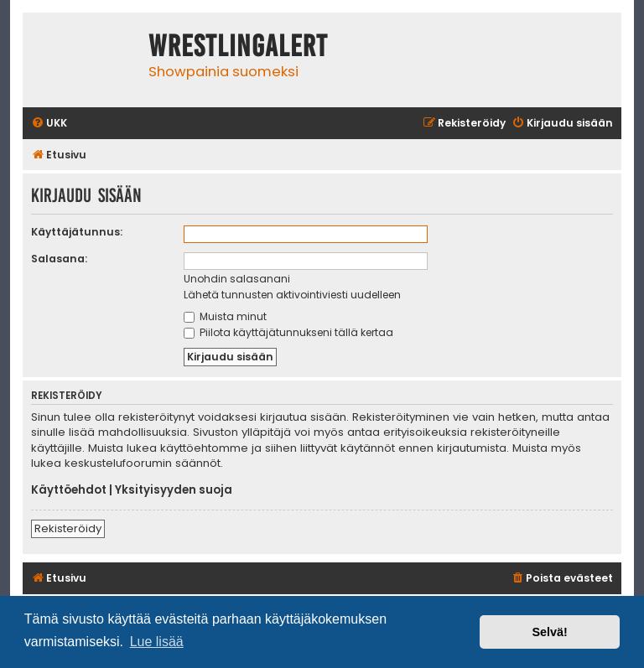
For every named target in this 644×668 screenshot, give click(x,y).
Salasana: (59, 259)
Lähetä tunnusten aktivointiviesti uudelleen (292, 295)
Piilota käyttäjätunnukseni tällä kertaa (288, 332)
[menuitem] (49, 124)
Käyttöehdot (69, 490)
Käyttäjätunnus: (77, 232)
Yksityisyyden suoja (174, 490)
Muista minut (225, 316)
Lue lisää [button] (157, 642)
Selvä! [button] (549, 632)
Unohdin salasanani (237, 279)
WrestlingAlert (238, 46)
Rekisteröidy (68, 528)
